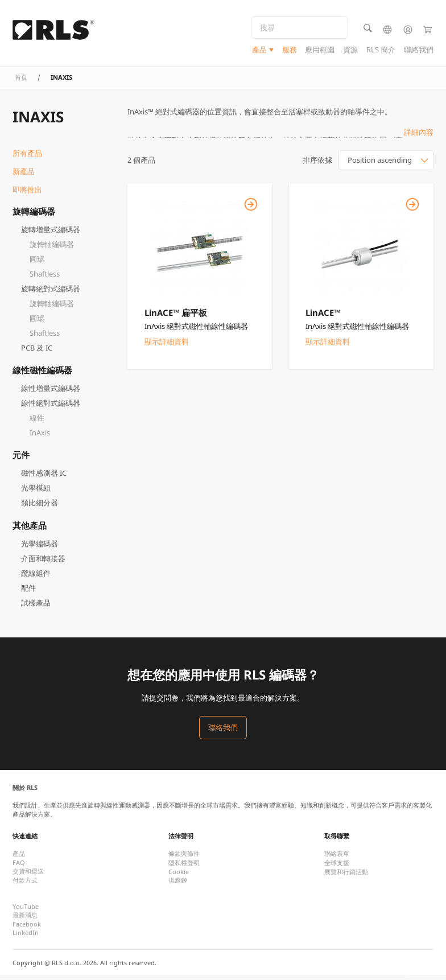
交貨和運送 (28, 876)
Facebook (27, 928)
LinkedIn (26, 937)
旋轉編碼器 (34, 216)
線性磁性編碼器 (42, 374)
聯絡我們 (419, 51)
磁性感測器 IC (44, 478)
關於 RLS (25, 792)
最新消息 (25, 919)
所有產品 (27, 158)
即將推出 (27, 194)
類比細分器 (40, 508)
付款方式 (25, 885)
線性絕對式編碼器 (51, 408)
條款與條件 (184, 858)
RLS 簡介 (381, 51)
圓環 (37, 263)
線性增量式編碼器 (51, 393)
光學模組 (36, 493)
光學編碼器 (40, 548)
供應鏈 (178, 885)
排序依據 (317, 165)
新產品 (24, 176)
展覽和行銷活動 (346, 876)
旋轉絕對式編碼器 (51, 293)
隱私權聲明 (184, 867)
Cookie (179, 876)
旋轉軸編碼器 (52, 249)
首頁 (21, 82)
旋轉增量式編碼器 (51, 234)
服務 (290, 51)
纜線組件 (36, 578)
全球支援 (337, 867)
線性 (37, 423)
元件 (21, 460)
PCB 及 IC (37, 352)
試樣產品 (36, 607)
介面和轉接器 (43, 563)
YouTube (26, 911)
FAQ (19, 867)
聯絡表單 (337, 858)
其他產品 (30, 530)
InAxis (40, 438)
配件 (28, 592)
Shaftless (45, 278)
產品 (259, 51)
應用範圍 (320, 51)
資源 (350, 51)
